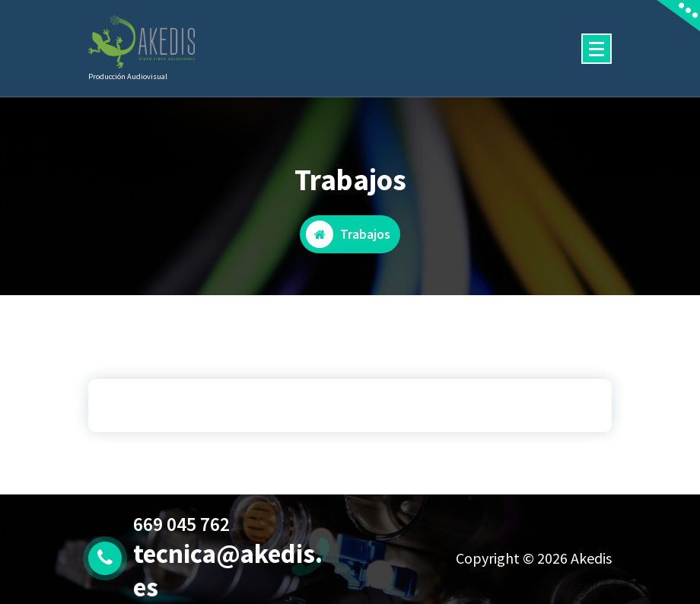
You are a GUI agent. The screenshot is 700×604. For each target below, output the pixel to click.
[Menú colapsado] (597, 49)
